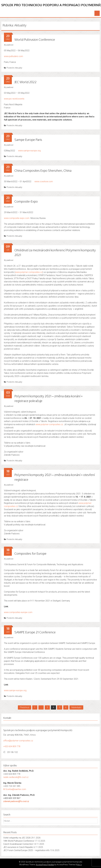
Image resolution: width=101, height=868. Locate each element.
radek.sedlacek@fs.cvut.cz (16, 777)
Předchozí (25, 707)
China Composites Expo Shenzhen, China (43, 170)
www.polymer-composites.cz (29, 272)
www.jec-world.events (14, 99)
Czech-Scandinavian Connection (18, 844)
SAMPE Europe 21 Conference (35, 632)
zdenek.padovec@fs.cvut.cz (16, 801)
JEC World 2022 (26, 82)
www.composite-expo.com (17, 218)
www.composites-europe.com (18, 612)
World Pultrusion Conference (35, 39)
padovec (10, 45)
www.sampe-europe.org (29, 151)
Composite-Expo (26, 201)
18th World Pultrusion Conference (19, 841)
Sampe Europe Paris (28, 140)
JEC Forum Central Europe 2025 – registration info (26, 850)
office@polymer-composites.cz (18, 741)
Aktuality (18, 68)
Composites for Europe (30, 553)
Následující (76, 707)
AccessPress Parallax (45, 865)
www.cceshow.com (44, 181)
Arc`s (79, 865)
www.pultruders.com (13, 56)
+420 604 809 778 (12, 746)
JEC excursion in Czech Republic (18, 847)
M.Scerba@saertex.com (15, 789)
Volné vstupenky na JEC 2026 (17, 838)
